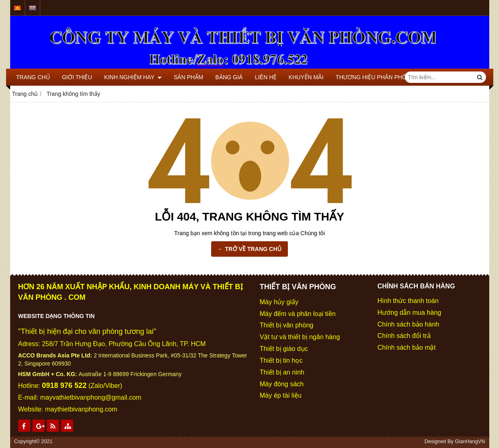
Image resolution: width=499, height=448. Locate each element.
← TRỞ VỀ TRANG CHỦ (249, 249)
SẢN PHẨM (188, 77)
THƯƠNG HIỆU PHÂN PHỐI (372, 77)
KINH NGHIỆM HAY (133, 77)
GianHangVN (470, 442)
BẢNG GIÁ (229, 77)
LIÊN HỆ (266, 77)
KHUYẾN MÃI (306, 77)
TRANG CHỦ (33, 77)
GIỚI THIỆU (77, 77)
